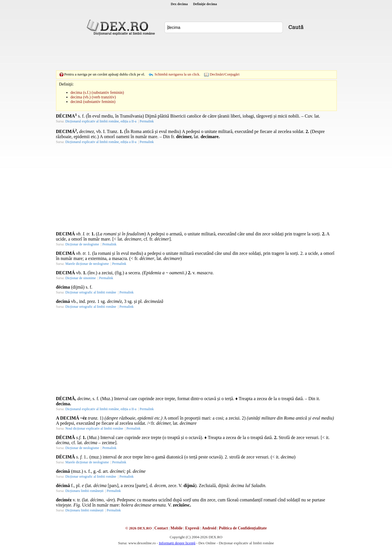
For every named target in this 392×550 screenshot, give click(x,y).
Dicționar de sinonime (81, 278)
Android (209, 528)
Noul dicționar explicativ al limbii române (94, 428)
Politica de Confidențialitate (243, 528)
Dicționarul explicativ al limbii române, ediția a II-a (101, 121)
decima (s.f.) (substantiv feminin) (97, 93)
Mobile (176, 528)
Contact (161, 528)
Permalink (147, 121)
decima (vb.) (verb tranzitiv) (93, 97)
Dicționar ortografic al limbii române (91, 292)
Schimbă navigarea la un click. (177, 74)
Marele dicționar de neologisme (87, 264)
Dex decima (179, 4)
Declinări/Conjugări (225, 74)
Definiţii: (66, 84)
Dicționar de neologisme (82, 244)
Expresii (192, 528)
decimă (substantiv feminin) (93, 102)
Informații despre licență (177, 543)
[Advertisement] (196, 53)
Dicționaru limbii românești (84, 491)
